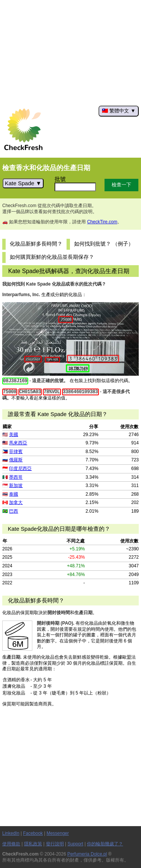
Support (75, 844)
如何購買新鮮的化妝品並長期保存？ (52, 257)
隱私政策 (33, 844)
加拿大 (16, 502)
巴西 (14, 511)
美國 (14, 435)
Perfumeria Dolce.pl (87, 854)
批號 (60, 179)
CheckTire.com (102, 222)
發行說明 (55, 844)
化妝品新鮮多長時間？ (36, 244)
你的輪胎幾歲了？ (105, 844)
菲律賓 (16, 452)
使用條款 (11, 844)
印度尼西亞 (20, 469)
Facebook (33, 833)
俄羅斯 (16, 460)
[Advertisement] (70, 53)
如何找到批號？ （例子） (104, 244)
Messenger (58, 833)
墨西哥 (16, 477)
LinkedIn (11, 833)
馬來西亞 (18, 443)
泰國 (14, 494)
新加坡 (16, 485)
